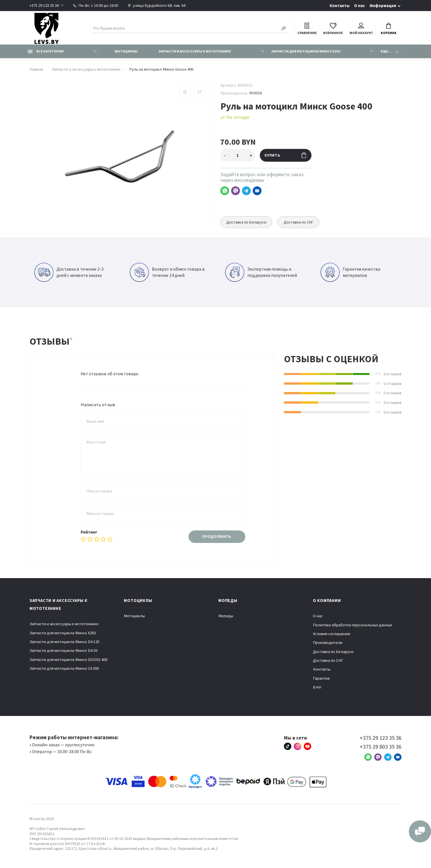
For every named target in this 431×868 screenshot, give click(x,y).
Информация (383, 6)
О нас (359, 6)
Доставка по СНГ (300, 222)
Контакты (340, 6)
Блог (317, 687)
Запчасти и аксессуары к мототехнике (195, 51)
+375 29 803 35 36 (381, 747)
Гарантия (321, 679)
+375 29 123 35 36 (44, 5)
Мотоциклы (126, 51)
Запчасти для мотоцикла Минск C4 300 (64, 669)
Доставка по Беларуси (247, 222)
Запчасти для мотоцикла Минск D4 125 (64, 642)
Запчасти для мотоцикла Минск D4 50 (63, 651)
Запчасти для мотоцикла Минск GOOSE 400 (68, 660)
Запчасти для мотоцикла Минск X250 (306, 51)
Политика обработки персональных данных (352, 625)
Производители (328, 643)
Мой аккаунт (361, 29)
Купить (285, 155)
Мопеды (226, 616)
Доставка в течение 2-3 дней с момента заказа (69, 272)
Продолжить (217, 537)
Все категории (46, 51)
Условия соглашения (331, 634)
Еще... (386, 51)
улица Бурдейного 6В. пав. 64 (157, 5)
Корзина (389, 29)
